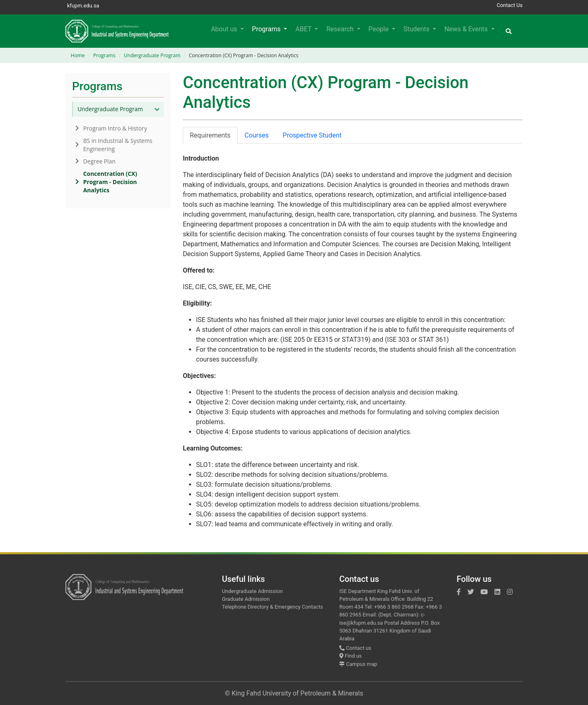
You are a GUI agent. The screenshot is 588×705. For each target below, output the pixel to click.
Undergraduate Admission (252, 591)
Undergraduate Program (152, 55)
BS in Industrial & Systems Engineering (114, 145)
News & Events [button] (467, 29)
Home (78, 55)
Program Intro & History (111, 128)
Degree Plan (96, 161)
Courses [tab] (257, 135)
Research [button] (341, 29)
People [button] (379, 29)
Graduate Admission (246, 599)
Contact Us (510, 5)
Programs (104, 55)
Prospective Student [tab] (312, 135)
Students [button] (417, 29)
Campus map (358, 664)
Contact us (355, 648)
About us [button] (225, 29)
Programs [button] (267, 29)
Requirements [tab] (210, 135)
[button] (509, 31)
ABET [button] (304, 29)
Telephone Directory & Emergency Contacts (272, 607)
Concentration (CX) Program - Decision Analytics (106, 182)
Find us (350, 656)
